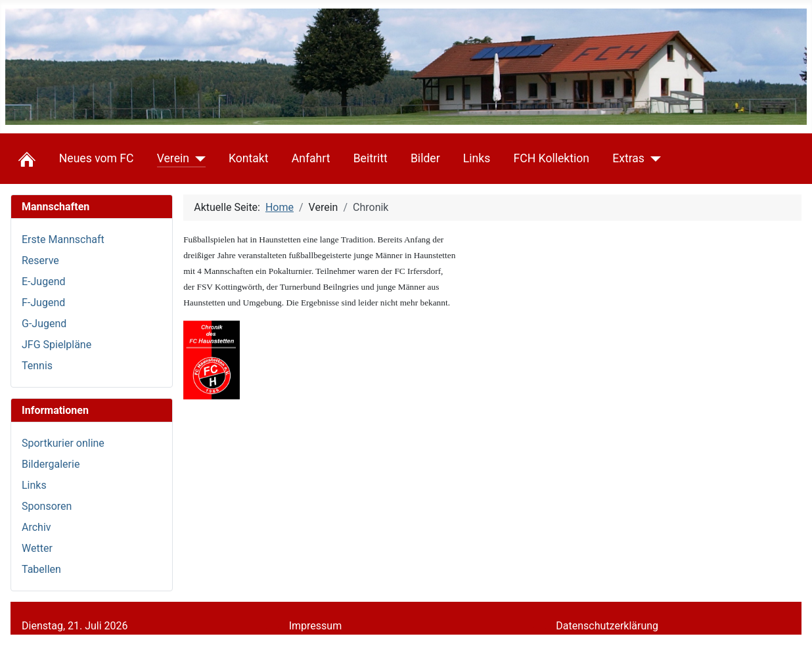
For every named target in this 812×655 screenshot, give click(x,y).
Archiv (36, 527)
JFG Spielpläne (56, 345)
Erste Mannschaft (63, 239)
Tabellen (41, 569)
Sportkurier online (63, 443)
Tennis (37, 366)
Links (477, 158)
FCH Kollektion (551, 158)
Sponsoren (47, 506)
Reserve (40, 260)
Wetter (37, 548)
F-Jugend (43, 303)
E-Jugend (44, 282)
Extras (628, 158)
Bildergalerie (51, 464)
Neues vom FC (97, 158)
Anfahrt (311, 158)
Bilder (425, 158)
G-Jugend (44, 324)
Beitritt (371, 158)
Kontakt (249, 158)
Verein (173, 158)
